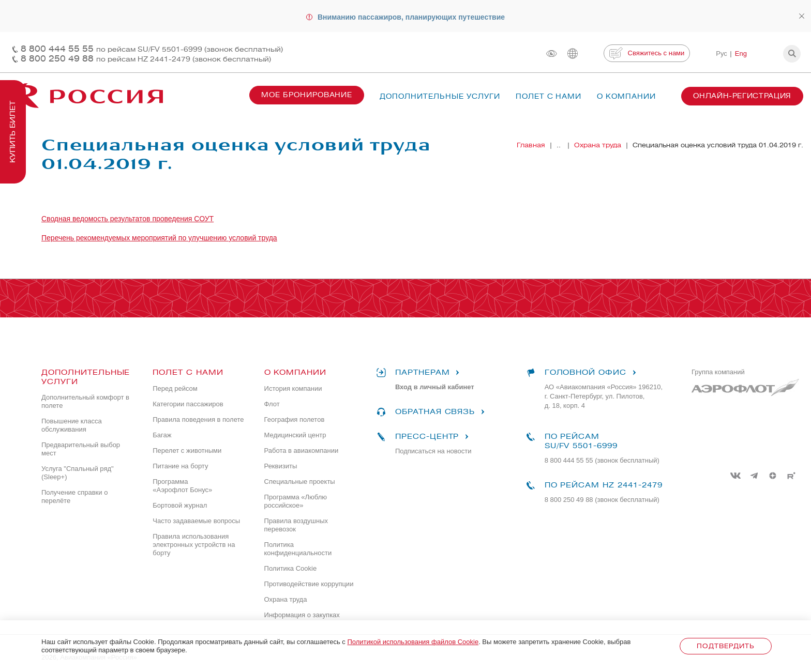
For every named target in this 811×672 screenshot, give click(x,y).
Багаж (162, 435)
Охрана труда (286, 599)
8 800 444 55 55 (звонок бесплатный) (602, 460)
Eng (741, 54)
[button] (792, 54)
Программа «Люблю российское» (296, 501)
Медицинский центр (295, 435)
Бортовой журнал (180, 505)
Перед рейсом (175, 388)
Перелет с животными (187, 450)
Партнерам (419, 373)
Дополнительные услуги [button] (440, 96)
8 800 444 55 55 (152, 49)
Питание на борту (180, 466)
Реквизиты (281, 466)
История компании (293, 388)
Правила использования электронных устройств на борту (194, 545)
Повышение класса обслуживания (72, 425)
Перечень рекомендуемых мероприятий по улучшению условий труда (159, 238)
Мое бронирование (307, 95)
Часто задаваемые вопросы (196, 521)
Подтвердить (725, 646)
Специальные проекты (300, 482)
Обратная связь (432, 412)
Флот (272, 404)
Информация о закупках (302, 615)
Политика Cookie (291, 568)
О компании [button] (626, 96)
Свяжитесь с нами (647, 53)
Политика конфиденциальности (298, 549)
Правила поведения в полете (198, 419)
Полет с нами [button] (549, 96)
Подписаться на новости (433, 451)
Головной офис (582, 373)
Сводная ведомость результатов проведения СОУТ (127, 219)
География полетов (295, 419)
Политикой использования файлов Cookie (413, 642)
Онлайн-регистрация (742, 96)
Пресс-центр (424, 437)
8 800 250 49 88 (146, 59)
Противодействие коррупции (309, 584)
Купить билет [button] (13, 132)
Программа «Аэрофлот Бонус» (182, 486)
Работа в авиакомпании (302, 450)
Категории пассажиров (188, 404)
